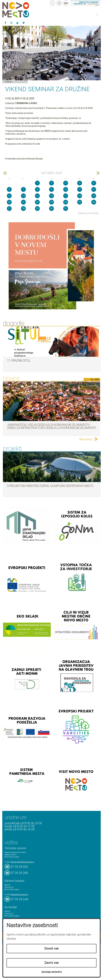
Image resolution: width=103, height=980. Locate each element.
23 (51, 202)
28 (23, 208)
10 (66, 189)
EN (66, 3)
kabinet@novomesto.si (19, 894)
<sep (5, 173)
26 (94, 202)
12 (94, 189)
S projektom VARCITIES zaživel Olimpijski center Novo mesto (50, 486)
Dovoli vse (51, 948)
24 (66, 202)
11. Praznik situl (19, 361)
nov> (98, 173)
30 (51, 208)
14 (23, 196)
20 (9, 202)
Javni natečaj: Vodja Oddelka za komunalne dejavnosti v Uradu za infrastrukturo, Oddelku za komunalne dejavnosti (51, 426)
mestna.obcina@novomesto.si (22, 862)
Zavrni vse (51, 963)
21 (23, 202)
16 (51, 196)
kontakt (59, 3)
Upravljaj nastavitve (52, 972)
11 (80, 189)
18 (80, 196)
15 (37, 196)
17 (66, 196)
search (52, 3)
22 (37, 202)
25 (80, 202)
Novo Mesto (23, 10)
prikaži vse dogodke (88, 213)
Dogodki (9, 82)
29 (37, 208)
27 (9, 208)
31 (66, 208)
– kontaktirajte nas (86, 3)
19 (94, 196)
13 (9, 196)
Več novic (86, 439)
